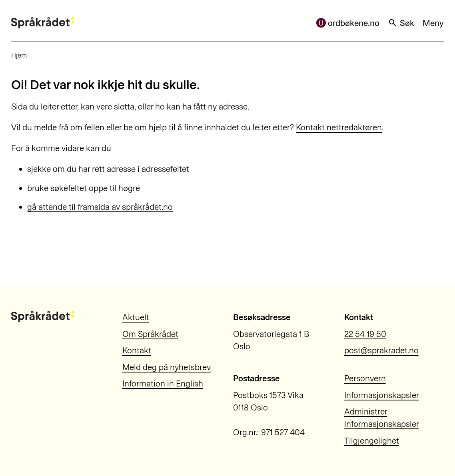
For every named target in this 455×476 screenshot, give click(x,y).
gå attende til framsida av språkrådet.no (100, 207)
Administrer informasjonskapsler (382, 418)
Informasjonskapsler (382, 395)
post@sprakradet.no (381, 350)
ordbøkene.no (348, 23)
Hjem (19, 55)
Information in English (163, 383)
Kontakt (137, 350)
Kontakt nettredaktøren (339, 127)
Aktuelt (136, 317)
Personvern (365, 378)
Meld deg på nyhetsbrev (167, 367)
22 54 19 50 (365, 334)
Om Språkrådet (150, 334)
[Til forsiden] (42, 23)
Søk (401, 23)
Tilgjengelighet (372, 441)
